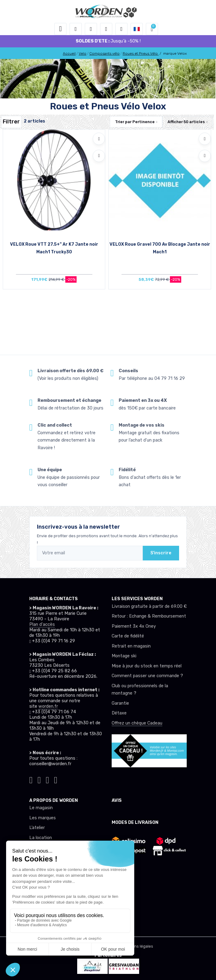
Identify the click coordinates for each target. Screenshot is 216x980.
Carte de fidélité (128, 636)
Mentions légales (137, 946)
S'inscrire (161, 553)
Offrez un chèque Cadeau (137, 723)
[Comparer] (99, 156)
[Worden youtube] (56, 779)
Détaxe (119, 713)
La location (41, 838)
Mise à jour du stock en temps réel (147, 666)
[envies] (106, 29)
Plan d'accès (42, 624)
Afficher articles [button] (186, 122)
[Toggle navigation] (60, 29)
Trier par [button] (135, 122)
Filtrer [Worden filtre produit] (11, 122)
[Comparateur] (121, 29)
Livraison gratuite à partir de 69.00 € (149, 606)
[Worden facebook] (47, 779)
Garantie (120, 703)
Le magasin (41, 808)
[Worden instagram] (39, 779)
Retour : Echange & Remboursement (149, 616)
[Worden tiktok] (31, 779)
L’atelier (37, 828)
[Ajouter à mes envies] (99, 139)
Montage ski (124, 656)
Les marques (43, 818)
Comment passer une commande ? (147, 676)
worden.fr (48, 706)
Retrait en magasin (131, 646)
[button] (76, 29)
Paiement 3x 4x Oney (134, 626)
